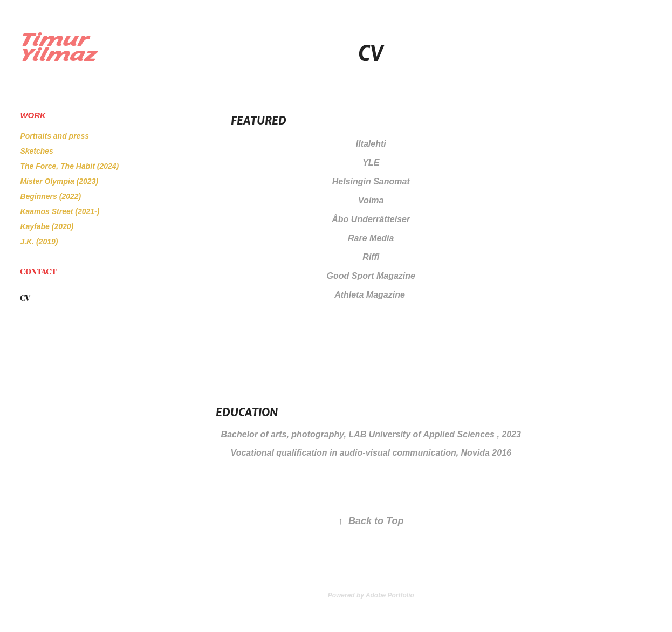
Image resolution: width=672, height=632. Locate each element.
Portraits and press (54, 136)
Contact (38, 271)
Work (33, 115)
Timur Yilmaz (59, 47)
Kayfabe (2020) (47, 226)
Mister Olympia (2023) (59, 181)
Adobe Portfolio (390, 595)
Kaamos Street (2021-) (60, 211)
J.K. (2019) (39, 242)
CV (25, 298)
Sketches (36, 151)
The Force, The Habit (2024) (69, 166)
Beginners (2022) (50, 196)
